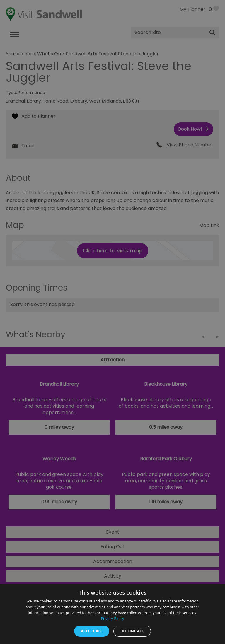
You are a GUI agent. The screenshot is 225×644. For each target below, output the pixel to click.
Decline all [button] (132, 631)
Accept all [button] (92, 631)
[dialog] (112, 322)
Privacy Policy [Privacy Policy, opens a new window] (112, 619)
